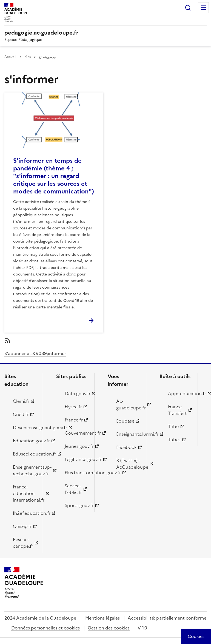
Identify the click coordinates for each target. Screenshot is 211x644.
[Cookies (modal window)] (196, 636)
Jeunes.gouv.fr (76, 446)
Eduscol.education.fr (25, 454)
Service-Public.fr (73, 489)
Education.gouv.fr (25, 441)
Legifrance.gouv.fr (76, 459)
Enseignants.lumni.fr (128, 434)
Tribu (173, 426)
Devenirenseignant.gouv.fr (25, 428)
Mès (28, 57)
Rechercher (188, 8)
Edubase (125, 421)
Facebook (126, 447)
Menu (203, 8)
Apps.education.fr (180, 393)
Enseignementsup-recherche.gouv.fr (25, 470)
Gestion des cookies (109, 628)
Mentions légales (102, 618)
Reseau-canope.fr (23, 543)
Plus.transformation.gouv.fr (76, 473)
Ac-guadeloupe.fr (128, 404)
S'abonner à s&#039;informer (35, 353)
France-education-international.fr (25, 493)
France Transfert (177, 410)
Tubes (174, 440)
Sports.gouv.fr (76, 505)
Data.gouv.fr (76, 393)
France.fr (74, 420)
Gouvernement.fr (76, 433)
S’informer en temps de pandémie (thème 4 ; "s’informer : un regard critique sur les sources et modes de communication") (54, 176)
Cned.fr (21, 414)
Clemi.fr (21, 401)
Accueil (10, 57)
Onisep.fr (22, 526)
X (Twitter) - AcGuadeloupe (128, 464)
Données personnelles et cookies (45, 628)
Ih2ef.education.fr (25, 513)
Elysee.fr (73, 407)
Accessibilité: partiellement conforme (167, 618)
